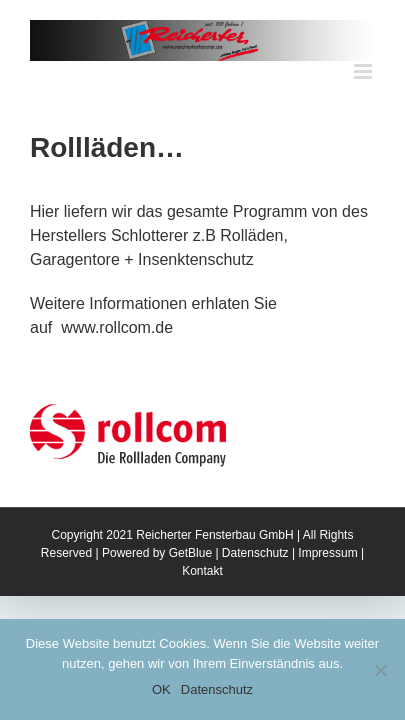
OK (161, 689)
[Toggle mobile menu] (364, 71)
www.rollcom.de (115, 327)
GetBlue (190, 603)
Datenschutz (255, 603)
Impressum (327, 603)
